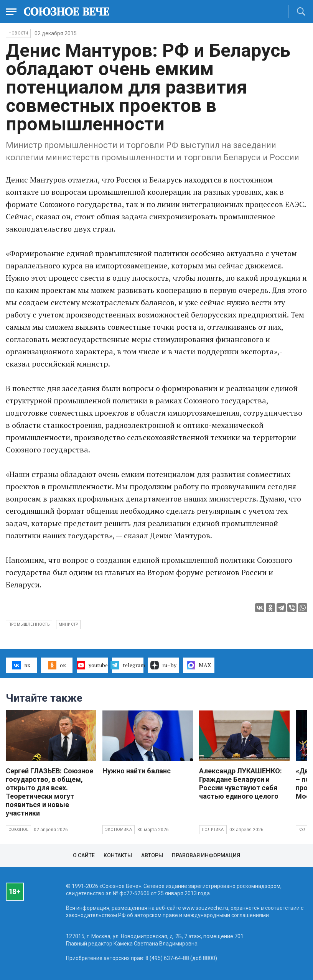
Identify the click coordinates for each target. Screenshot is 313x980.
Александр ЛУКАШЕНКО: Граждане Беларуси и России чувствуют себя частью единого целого (241, 784)
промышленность (29, 624)
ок (57, 665)
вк (21, 665)
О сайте (84, 855)
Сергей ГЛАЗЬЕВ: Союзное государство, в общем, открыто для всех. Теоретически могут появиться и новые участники (49, 792)
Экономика (119, 830)
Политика (213, 830)
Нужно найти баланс (137, 771)
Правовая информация (206, 855)
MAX (199, 665)
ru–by (163, 665)
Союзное (18, 830)
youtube (92, 665)
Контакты (118, 855)
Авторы (152, 855)
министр (68, 624)
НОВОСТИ (18, 33)
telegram (128, 665)
